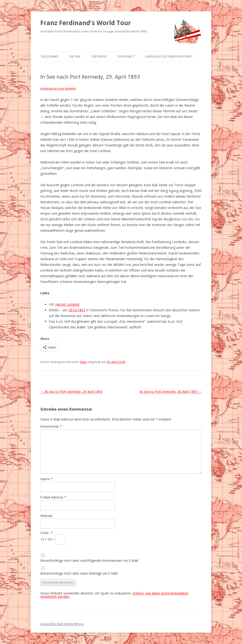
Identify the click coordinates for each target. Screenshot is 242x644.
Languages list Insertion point (169, 57)
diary (84, 362)
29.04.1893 (77, 310)
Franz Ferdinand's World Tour (86, 23)
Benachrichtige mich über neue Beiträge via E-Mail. (79, 573)
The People (99, 57)
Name (47, 479)
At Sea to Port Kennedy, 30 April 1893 (171, 392)
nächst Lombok (67, 304)
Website (47, 516)
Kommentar (51, 426)
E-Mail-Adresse (53, 497)
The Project (126, 57)
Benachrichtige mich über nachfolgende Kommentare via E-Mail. (90, 560)
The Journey (49, 57)
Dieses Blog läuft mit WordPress (62, 624)
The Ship (75, 57)
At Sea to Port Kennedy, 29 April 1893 (71, 392)
